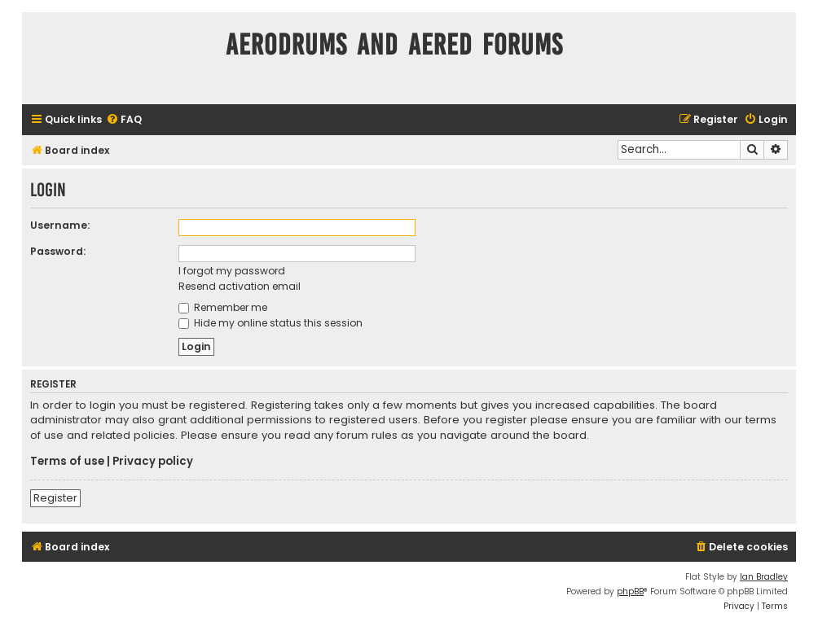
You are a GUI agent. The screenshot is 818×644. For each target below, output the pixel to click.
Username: (60, 225)
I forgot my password (232, 271)
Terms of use (67, 462)
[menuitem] (124, 120)
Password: (58, 251)
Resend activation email (240, 286)
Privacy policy (153, 462)
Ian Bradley (764, 577)
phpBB (630, 591)
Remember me (223, 307)
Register (55, 498)
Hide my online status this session (270, 323)
